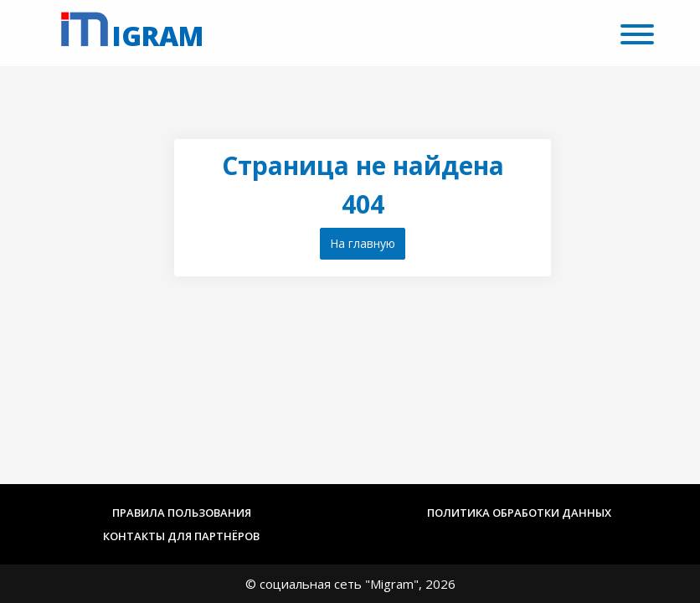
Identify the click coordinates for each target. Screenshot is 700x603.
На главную (363, 243)
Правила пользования (182, 513)
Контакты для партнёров (181, 536)
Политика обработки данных (519, 513)
